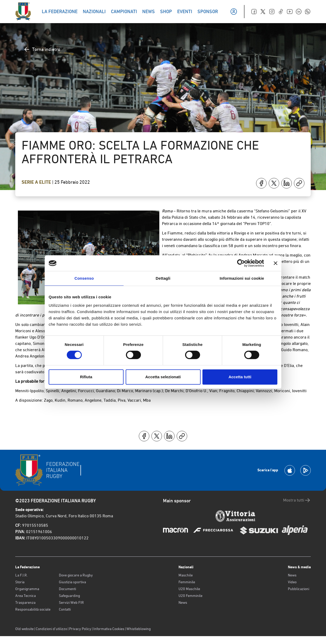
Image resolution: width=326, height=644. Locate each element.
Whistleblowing (139, 629)
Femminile (187, 582)
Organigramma (27, 589)
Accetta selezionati (163, 377)
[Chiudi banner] (276, 263)
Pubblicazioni (299, 589)
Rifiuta (86, 377)
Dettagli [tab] (163, 278)
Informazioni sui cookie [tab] (242, 278)
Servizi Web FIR (71, 602)
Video (292, 582)
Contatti (65, 609)
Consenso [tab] (84, 278)
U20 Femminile (190, 596)
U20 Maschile (189, 589)
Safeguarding (69, 596)
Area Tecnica (26, 596)
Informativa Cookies (109, 629)
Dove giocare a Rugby (76, 575)
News (183, 602)
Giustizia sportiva (72, 582)
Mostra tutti (297, 500)
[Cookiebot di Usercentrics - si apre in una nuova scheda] (241, 263)
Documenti (67, 589)
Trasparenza (25, 602)
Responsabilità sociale (33, 609)
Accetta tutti (240, 377)
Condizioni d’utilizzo (51, 629)
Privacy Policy (80, 629)
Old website (24, 629)
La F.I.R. (21, 575)
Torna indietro (42, 49)
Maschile (186, 575)
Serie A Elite (37, 182)
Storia (20, 582)
